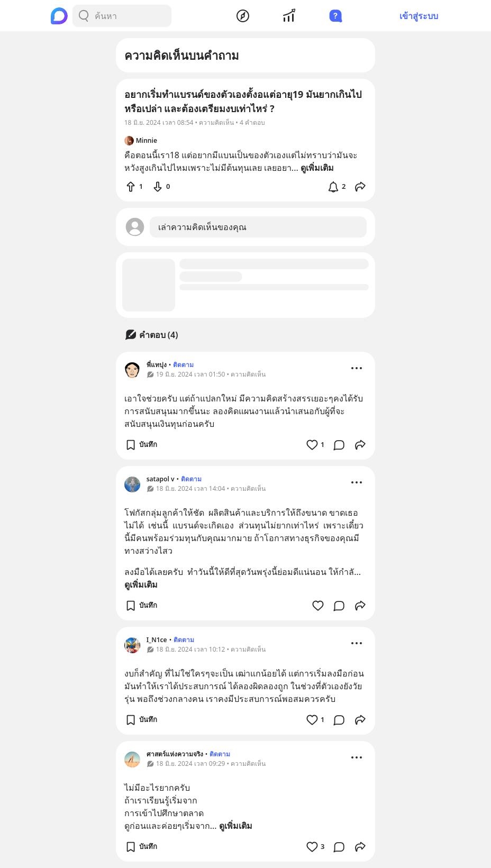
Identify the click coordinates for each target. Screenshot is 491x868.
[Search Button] (84, 16)
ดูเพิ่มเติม (141, 584)
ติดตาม (183, 365)
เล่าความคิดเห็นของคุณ (202, 227)
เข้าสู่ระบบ (419, 16)
